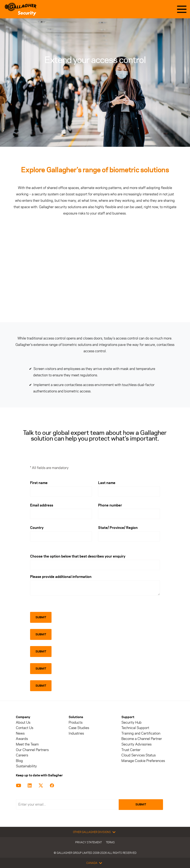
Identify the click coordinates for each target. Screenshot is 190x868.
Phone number (110, 505)
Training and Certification (141, 733)
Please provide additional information (61, 577)
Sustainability (26, 766)
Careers (22, 755)
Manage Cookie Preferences (143, 761)
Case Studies (79, 728)
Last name (107, 483)
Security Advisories (136, 744)
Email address (42, 505)
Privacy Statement (89, 842)
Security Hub (131, 723)
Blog (19, 761)
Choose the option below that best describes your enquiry (78, 556)
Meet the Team (27, 744)
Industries (76, 733)
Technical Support (135, 728)
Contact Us (25, 728)
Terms (110, 842)
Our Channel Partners (32, 750)
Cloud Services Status (138, 755)
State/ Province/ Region (118, 528)
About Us (23, 723)
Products (76, 723)
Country (37, 528)
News (20, 733)
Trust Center (131, 750)
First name (39, 483)
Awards (22, 739)
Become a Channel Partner (142, 739)
